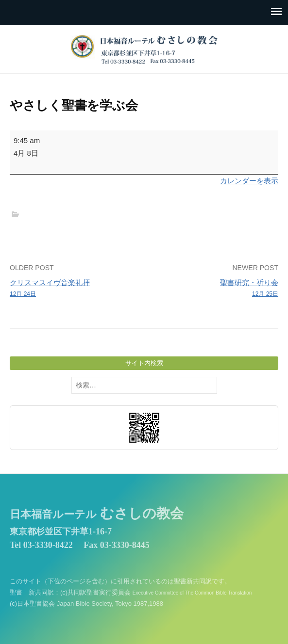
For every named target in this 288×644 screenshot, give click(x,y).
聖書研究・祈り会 (214, 289)
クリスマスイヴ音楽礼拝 (74, 289)
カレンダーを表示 (249, 181)
